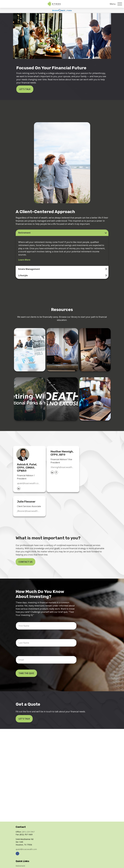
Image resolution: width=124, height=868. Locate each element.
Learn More (24, 260)
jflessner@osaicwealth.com (28, 511)
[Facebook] (56, 472)
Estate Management (29, 269)
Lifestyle (23, 275)
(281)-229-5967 (28, 832)
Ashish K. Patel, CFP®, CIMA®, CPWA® (27, 468)
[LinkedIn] (19, 489)
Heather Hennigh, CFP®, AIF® (62, 453)
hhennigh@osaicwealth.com (62, 467)
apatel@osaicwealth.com (28, 483)
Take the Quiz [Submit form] (26, 673)
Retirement (24, 233)
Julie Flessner (26, 502)
